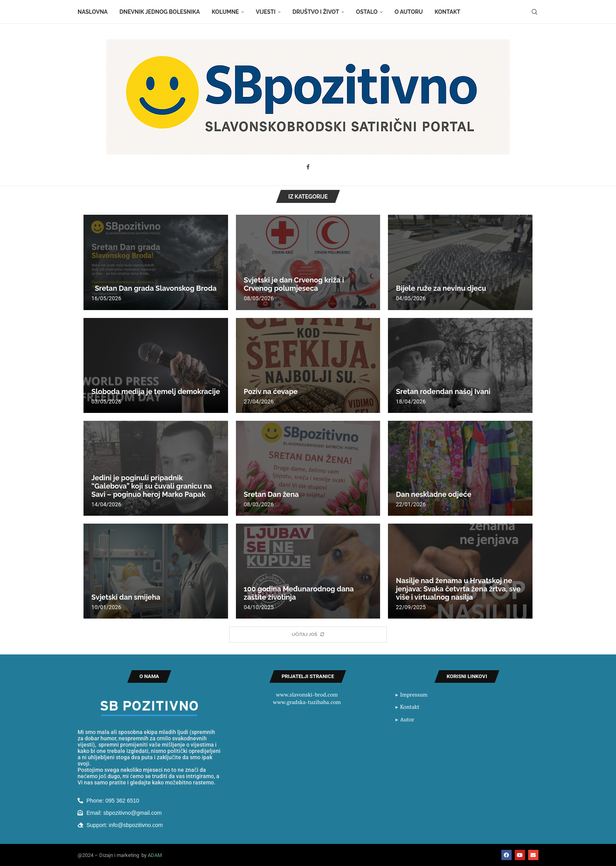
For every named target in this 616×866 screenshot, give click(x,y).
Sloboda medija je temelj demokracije (156, 391)
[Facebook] (308, 167)
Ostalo (367, 12)
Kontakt (448, 12)
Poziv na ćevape (271, 391)
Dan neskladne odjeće (433, 494)
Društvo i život (316, 12)
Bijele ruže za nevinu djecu (441, 288)
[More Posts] (308, 635)
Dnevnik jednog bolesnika (160, 12)
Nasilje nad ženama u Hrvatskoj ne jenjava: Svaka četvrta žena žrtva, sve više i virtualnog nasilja (458, 589)
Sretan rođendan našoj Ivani (443, 391)
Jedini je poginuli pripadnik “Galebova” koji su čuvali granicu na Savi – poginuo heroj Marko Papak (152, 486)
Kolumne (225, 12)
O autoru (409, 12)
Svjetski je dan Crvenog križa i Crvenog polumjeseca (294, 284)
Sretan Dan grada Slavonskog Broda (154, 288)
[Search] (534, 12)
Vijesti (266, 12)
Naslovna (93, 12)
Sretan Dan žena (271, 494)
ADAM (155, 855)
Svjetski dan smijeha (126, 597)
